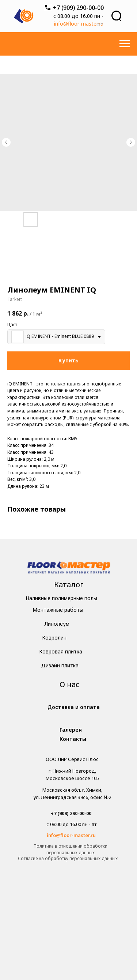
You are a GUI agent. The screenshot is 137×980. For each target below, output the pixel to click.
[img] (69, 568)
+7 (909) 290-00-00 (78, 8)
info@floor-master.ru (79, 24)
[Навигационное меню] (125, 44)
